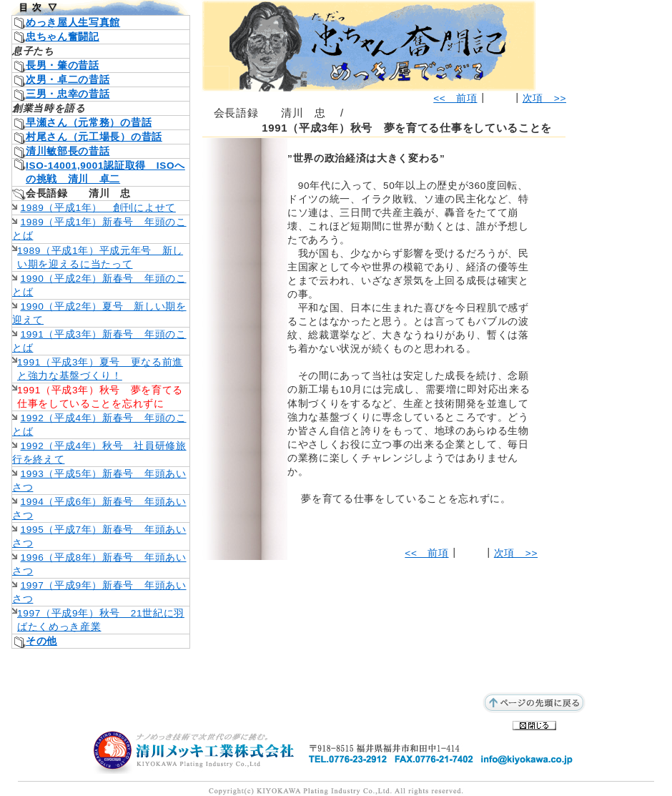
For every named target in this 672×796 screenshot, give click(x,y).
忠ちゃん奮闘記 (63, 37)
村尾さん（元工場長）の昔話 (94, 137)
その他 (41, 641)
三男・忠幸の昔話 (68, 94)
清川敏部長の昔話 (68, 151)
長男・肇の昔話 (63, 65)
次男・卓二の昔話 (68, 80)
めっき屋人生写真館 (73, 23)
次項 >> (544, 98)
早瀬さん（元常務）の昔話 (89, 123)
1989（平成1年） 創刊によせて (98, 208)
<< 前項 (455, 98)
